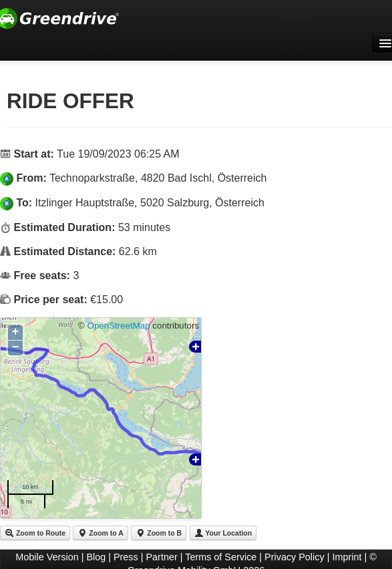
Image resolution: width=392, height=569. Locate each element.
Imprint (347, 557)
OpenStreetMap (119, 326)
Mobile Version (47, 557)
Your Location (223, 533)
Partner (162, 557)
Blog (96, 557)
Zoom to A (100, 533)
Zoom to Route (35, 533)
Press (126, 557)
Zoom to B (159, 533)
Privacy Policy (295, 557)
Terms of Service (221, 557)
